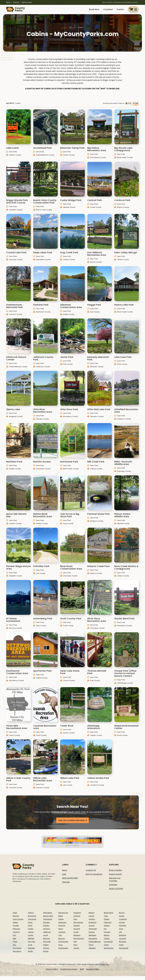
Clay (75, 922)
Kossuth (107, 935)
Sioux (60, 948)
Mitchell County (68, 210)
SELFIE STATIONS (116, 891)
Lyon (60, 938)
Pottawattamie (95, 944)
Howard (77, 932)
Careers (16, 2)
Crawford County (96, 788)
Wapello (31, 951)
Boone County (95, 265)
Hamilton (123, 928)
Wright (46, 954)
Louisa (31, 938)
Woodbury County (69, 419)
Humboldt (93, 932)
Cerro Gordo (18, 922)
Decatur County (41, 422)
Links (64, 877)
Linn (14, 938)
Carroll (91, 919)
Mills (14, 941)
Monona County (14, 631)
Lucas (46, 938)
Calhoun (77, 919)
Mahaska (92, 938)
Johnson (62, 935)
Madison (77, 938)
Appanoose (63, 916)
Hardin (31, 932)
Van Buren (17, 951)
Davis (30, 925)
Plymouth (47, 944)
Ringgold (123, 944)
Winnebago (109, 951)
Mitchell (31, 941)
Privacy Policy (52, 972)
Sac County (93, 315)
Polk (75, 944)
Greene (77, 928)
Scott (30, 948)
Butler (61, 919)
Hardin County (67, 158)
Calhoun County (14, 317)
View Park (12, 154)
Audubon (77, 916)
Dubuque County (123, 474)
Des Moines (78, 925)
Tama (91, 948)
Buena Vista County (43, 213)
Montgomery (79, 941)
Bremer (16, 919)
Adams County (14, 158)
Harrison (47, 932)
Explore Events (115, 877)
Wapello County (14, 579)
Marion (107, 938)
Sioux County (67, 526)
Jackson (16, 935)
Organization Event (69, 972)
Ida (105, 932)
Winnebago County (124, 686)
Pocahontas (63, 944)
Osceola (122, 941)
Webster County (95, 369)
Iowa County (121, 367)
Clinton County (122, 262)
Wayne (76, 951)
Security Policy (93, 972)
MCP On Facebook (94, 877)
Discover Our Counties (115, 882)
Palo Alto (32, 944)
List (136, 106)
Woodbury (17, 954)
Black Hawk (109, 916)
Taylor (106, 948)
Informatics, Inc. (102, 967)
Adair (15, 916)
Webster (92, 951)
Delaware (62, 925)
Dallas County (67, 317)
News (8, 2)
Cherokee (32, 922)
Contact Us (91, 873)
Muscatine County (42, 262)
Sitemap (66, 885)
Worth (30, 954)
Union (121, 948)
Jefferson (47, 935)
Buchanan (32, 919)
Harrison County (41, 790)
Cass (106, 919)
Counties (105, 11)
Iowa (121, 932)
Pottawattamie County (44, 158)
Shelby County (13, 472)
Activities (72, 30)
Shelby (46, 948)
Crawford (123, 922)
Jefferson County (42, 369)
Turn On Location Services (71, 823)
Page (15, 944)
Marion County (122, 210)
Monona (47, 941)
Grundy (92, 928)
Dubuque (108, 925)
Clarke (61, 922)
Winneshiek (124, 951)
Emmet (122, 925)
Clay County (40, 628)
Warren (46, 951)
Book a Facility (115, 873)
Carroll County (67, 683)
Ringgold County (14, 419)
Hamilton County (14, 213)
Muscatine (93, 941)
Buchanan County (42, 315)
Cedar (122, 919)
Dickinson (93, 925)
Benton (92, 916)
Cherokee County (42, 472)
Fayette (16, 928)
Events (119, 11)
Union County (13, 738)
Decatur (46, 925)
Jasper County (95, 738)
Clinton (107, 922)
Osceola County (14, 790)
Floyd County (40, 738)
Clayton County (14, 526)
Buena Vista (48, 919)
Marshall (122, 938)
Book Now (89, 11)
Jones (76, 935)
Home (64, 30)
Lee (121, 935)
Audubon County (123, 422)
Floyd (30, 928)
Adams (31, 916)
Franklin (46, 928)
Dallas (15, 925)
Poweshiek (108, 944)
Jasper (31, 935)
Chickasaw (48, 922)
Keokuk (92, 935)
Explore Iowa (27, 2)
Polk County (66, 367)
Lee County (39, 576)
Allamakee (48, 916)
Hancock (16, 932)
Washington (63, 951)
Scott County (67, 628)
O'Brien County (68, 262)
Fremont (62, 928)
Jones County (94, 210)
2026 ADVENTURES (70, 881)
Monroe (61, 941)
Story (76, 948)
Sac (14, 948)
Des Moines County (97, 160)
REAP (82, 972)
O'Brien (107, 941)
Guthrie (107, 928)
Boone (122, 916)
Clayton (92, 922)
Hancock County (14, 262)
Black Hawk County (123, 160)
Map (128, 106)
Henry (61, 932)
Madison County (95, 524)
